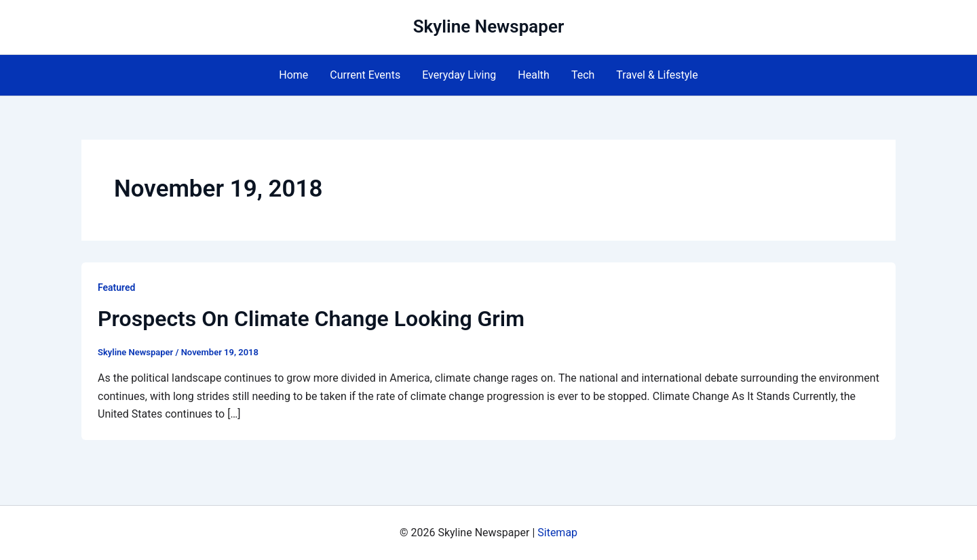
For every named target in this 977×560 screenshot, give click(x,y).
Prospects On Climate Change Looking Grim (311, 319)
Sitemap (557, 533)
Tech (583, 75)
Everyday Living (459, 75)
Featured (116, 287)
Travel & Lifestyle (657, 75)
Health (534, 75)
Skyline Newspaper (489, 26)
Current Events (365, 75)
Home (293, 75)
